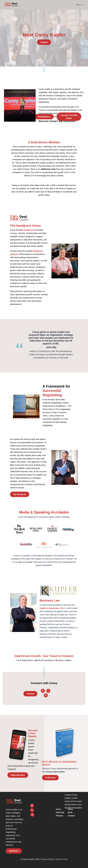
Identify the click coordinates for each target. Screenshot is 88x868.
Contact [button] (44, 42)
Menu (79, 5)
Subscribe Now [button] (18, 775)
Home (60, 808)
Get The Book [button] (20, 494)
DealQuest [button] (14, 851)
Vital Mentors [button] (44, 117)
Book (70, 812)
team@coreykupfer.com (75, 808)
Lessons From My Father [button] (69, 117)
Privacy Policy (47, 859)
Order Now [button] (50, 778)
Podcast (61, 817)
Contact (72, 816)
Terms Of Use (61, 859)
